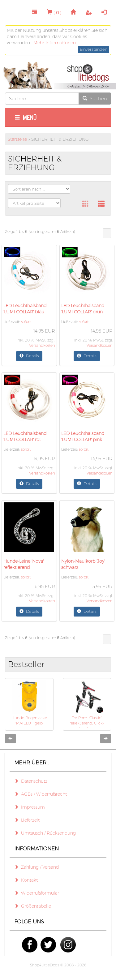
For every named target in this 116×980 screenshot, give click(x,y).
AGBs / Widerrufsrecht (41, 794)
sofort (26, 322)
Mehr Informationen (55, 43)
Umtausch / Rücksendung (45, 833)
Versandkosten (42, 345)
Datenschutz (31, 781)
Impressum (30, 807)
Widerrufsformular (37, 893)
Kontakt (26, 880)
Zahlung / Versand (37, 867)
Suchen (95, 99)
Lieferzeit (27, 820)
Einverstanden (94, 49)
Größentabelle (33, 906)
